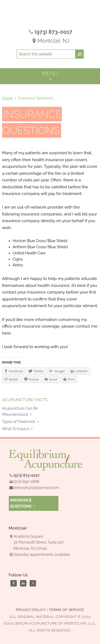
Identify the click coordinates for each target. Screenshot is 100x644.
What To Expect (17, 429)
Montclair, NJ (50, 41)
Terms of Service (66, 610)
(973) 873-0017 (53, 32)
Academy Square (26, 536)
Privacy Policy (31, 610)
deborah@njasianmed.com (37, 488)
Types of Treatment (20, 422)
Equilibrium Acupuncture (50, 16)
